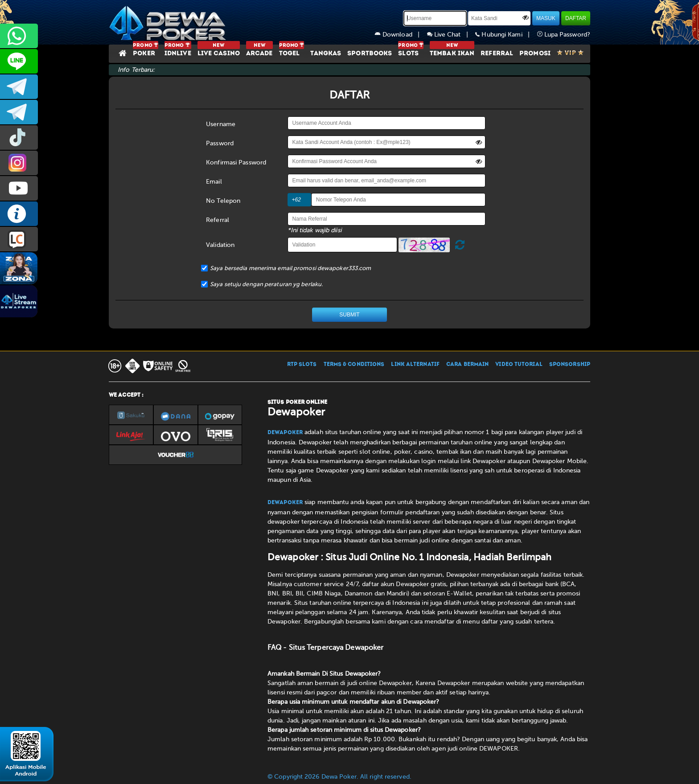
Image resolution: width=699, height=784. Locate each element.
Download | (401, 35)
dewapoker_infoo (19, 87)
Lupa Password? (564, 35)
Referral (218, 220)
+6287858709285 (19, 36)
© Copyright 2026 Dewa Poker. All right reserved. (339, 777)
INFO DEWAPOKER (19, 214)
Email (214, 182)
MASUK (546, 18)
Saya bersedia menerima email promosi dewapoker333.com (290, 268)
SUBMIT (349, 315)
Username (221, 124)
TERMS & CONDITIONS (354, 365)
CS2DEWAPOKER (19, 61)
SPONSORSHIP (570, 365)
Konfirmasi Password (236, 162)
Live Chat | (451, 35)
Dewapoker (285, 433)
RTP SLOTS (302, 365)
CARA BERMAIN (467, 365)
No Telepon (223, 201)
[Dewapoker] (169, 22)
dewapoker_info (19, 112)
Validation (220, 245)
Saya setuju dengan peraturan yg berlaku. (266, 284)
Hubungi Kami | (506, 35)
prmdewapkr (19, 138)
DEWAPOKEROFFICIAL (19, 188)
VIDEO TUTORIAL (519, 365)
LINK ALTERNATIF (415, 365)
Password (220, 143)
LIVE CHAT (19, 239)
